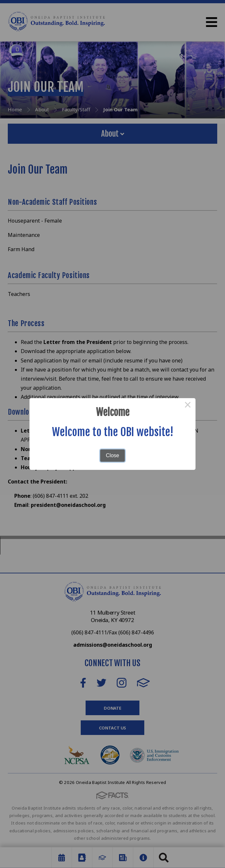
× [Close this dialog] (188, 406)
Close (113, 455)
